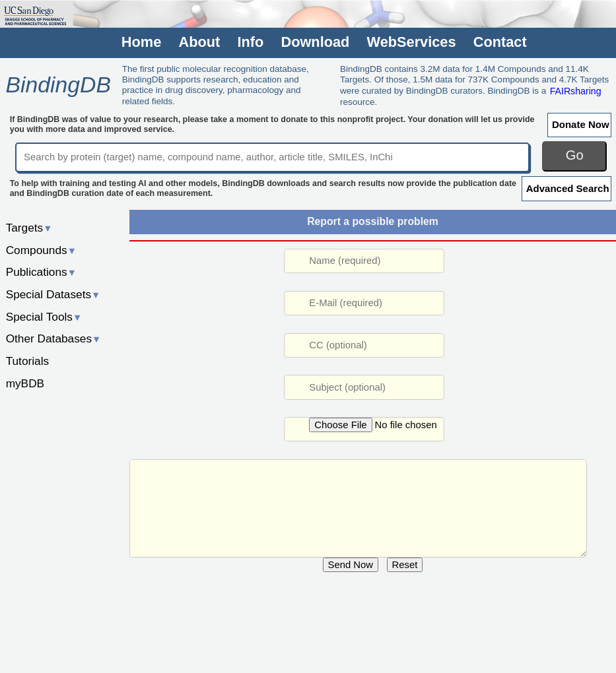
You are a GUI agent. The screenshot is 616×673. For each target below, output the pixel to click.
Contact (500, 42)
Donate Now (581, 124)
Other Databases (54, 338)
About (199, 42)
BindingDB (58, 84)
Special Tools (44, 317)
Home (141, 42)
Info (250, 42)
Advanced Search (568, 188)
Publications (41, 272)
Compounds (41, 250)
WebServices (412, 42)
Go (575, 155)
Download (315, 42)
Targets (29, 228)
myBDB (25, 383)
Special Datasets (53, 294)
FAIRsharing (576, 90)
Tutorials (28, 361)
